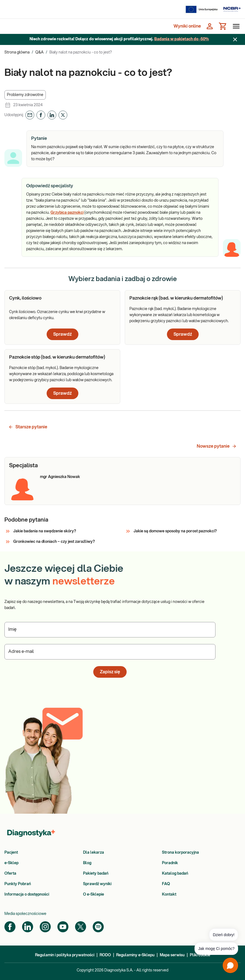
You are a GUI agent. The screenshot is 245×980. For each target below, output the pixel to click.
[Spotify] (98, 927)
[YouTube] (63, 927)
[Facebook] (10, 927)
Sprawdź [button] (62, 334)
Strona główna (17, 52)
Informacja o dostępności (27, 894)
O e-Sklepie (94, 894)
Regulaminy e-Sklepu (135, 955)
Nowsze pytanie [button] (217, 446)
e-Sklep (11, 863)
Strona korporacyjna (180, 853)
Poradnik (170, 863)
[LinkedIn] (28, 927)
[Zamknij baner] (235, 39)
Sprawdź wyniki (97, 884)
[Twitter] (81, 927)
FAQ (166, 884)
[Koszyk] (223, 26)
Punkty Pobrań (18, 884)
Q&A (39, 52)
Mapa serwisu (172, 955)
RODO (105, 955)
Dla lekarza (94, 853)
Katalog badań (175, 874)
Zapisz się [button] (110, 672)
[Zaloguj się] (210, 26)
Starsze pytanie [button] (28, 427)
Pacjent (11, 853)
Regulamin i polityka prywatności (65, 955)
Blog (87, 863)
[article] (62, 317)
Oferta (10, 874)
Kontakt (169, 894)
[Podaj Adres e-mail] (110, 652)
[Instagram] (45, 927)
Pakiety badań (96, 874)
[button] (25, 95)
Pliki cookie (200, 955)
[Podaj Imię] (110, 630)
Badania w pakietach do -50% (182, 39)
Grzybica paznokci (67, 213)
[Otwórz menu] (235, 26)
